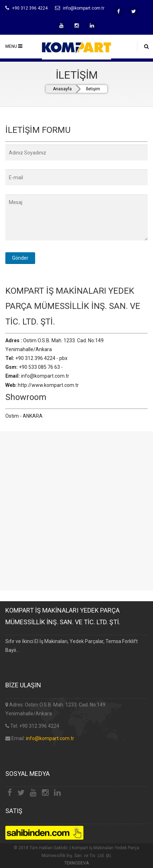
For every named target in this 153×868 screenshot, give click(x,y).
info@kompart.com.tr (50, 738)
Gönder (20, 258)
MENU (14, 46)
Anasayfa (62, 89)
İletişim (93, 89)
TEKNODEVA (76, 863)
